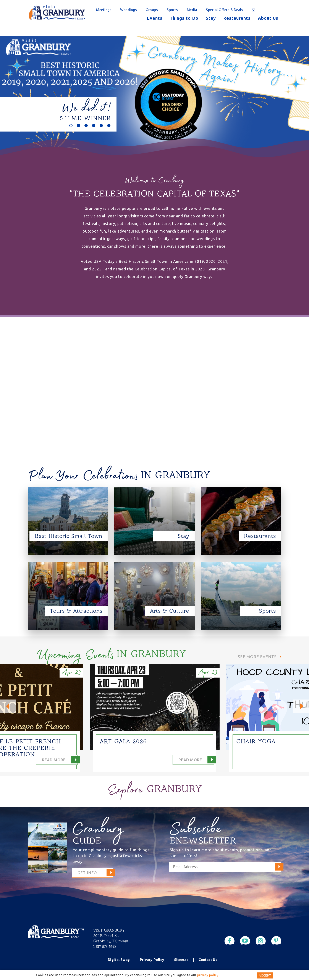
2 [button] (78, 126)
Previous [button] (8, 706)
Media (192, 10)
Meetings (104, 10)
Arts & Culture (170, 611)
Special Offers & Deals (224, 10)
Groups (152, 10)
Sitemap (181, 960)
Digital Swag (119, 960)
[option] (154, 101)
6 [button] (109, 126)
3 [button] (86, 126)
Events (155, 18)
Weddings (129, 10)
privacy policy (208, 975)
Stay (211, 18)
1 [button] (71, 126)
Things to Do (184, 18)
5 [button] (101, 126)
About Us (268, 18)
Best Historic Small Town (69, 536)
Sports (172, 10)
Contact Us (208, 960)
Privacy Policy (152, 960)
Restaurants (237, 18)
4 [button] (94, 126)
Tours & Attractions (76, 611)
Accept (265, 975)
